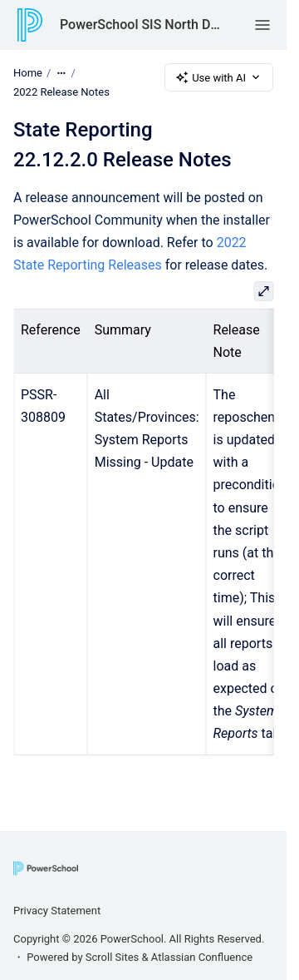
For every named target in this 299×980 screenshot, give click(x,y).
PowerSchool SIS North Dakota (140, 25)
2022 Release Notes (61, 92)
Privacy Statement (57, 911)
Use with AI (219, 77)
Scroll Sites (113, 957)
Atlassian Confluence (202, 957)
